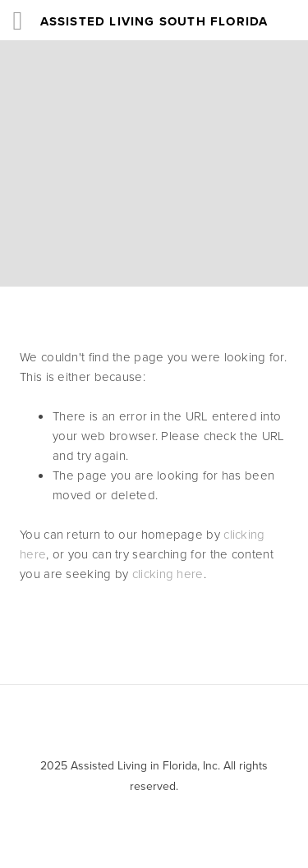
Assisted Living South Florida (154, 21)
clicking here (168, 574)
